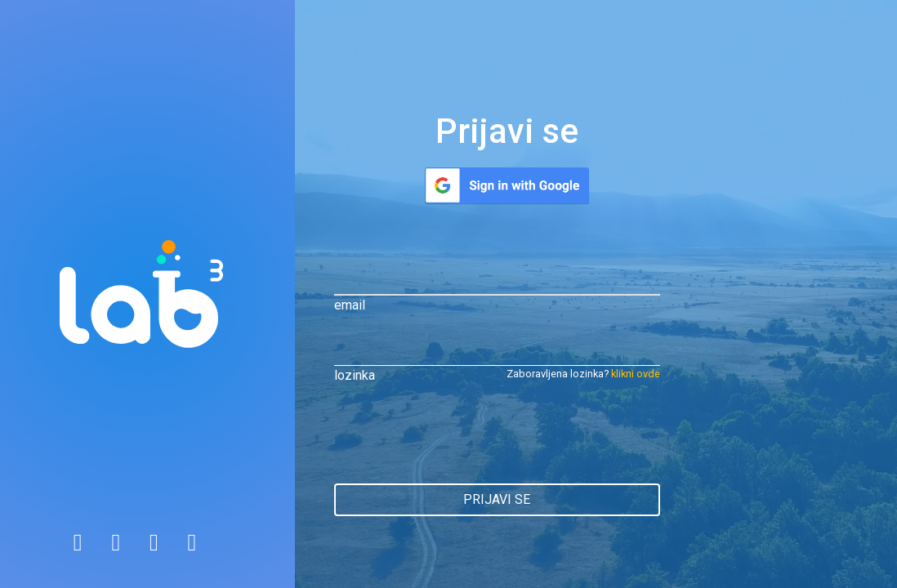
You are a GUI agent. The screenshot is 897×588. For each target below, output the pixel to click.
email (350, 305)
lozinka (355, 375)
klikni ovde (636, 374)
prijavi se (497, 499)
